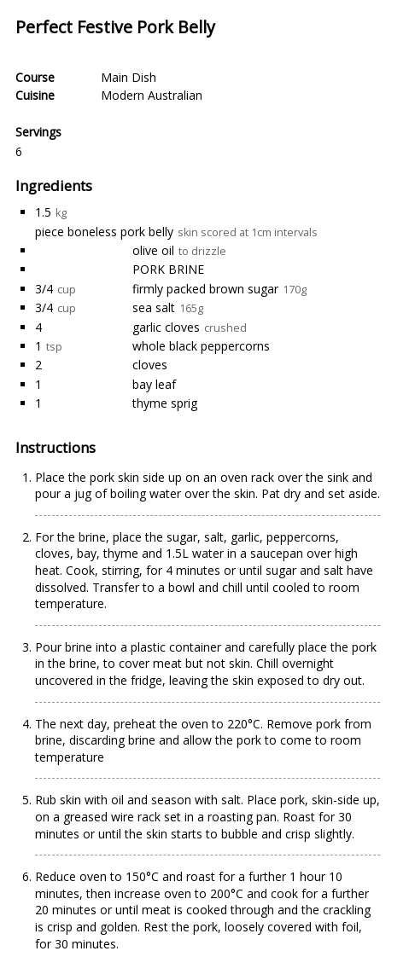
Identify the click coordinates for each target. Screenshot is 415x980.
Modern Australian (152, 95)
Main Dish (129, 77)
